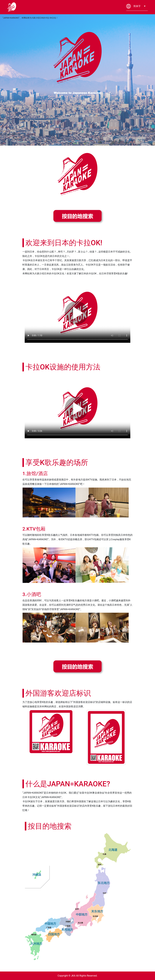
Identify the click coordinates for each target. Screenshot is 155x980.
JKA (73, 976)
